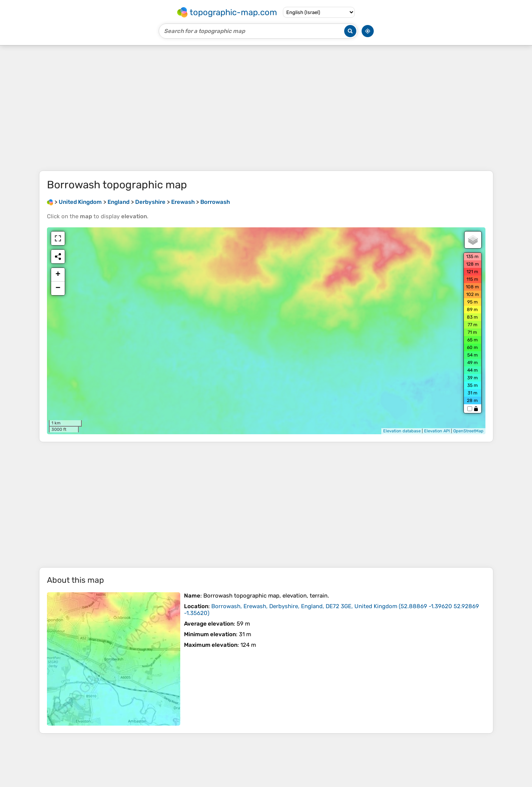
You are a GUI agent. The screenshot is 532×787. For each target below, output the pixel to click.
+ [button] (58, 275)
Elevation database (402, 431)
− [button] (58, 288)
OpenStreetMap (468, 431)
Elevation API (437, 431)
